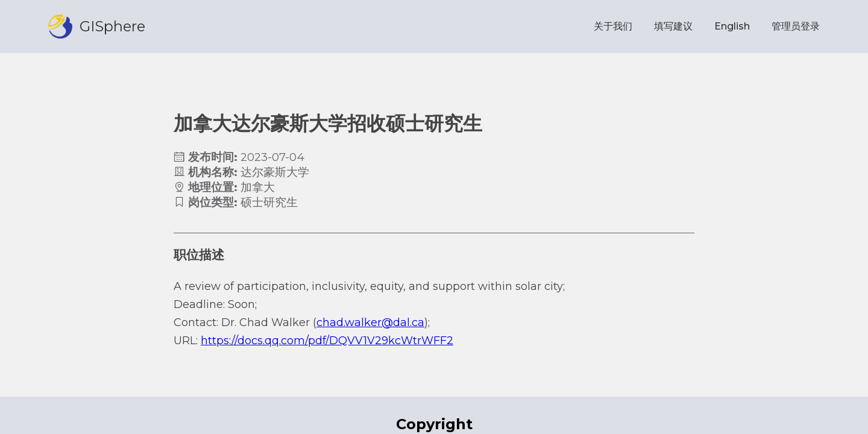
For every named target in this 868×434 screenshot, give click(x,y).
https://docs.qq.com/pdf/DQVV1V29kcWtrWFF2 (327, 341)
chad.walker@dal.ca (370, 322)
